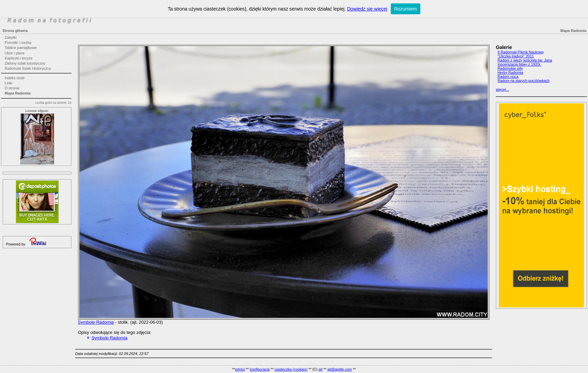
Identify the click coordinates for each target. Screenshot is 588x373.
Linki (9, 83)
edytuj (240, 369)
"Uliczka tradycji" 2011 (516, 56)
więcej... (502, 89)
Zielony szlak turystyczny (25, 63)
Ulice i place (15, 53)
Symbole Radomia (96, 322)
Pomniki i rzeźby (18, 43)
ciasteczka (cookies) (291, 369)
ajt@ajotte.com (340, 369)
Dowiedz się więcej (367, 9)
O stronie (12, 88)
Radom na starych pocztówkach (524, 81)
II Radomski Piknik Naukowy (521, 52)
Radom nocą (508, 77)
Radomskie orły (510, 68)
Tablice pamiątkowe (21, 48)
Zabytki (11, 37)
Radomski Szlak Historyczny (28, 68)
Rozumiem (406, 9)
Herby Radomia (510, 72)
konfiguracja (259, 369)
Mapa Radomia (18, 93)
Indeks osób (15, 78)
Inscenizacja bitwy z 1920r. (519, 64)
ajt (321, 369)
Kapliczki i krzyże (19, 58)
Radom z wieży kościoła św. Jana (525, 60)
